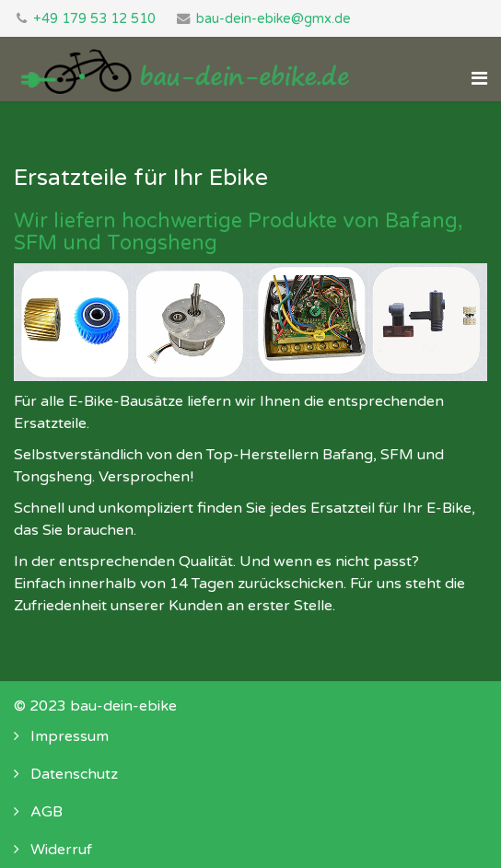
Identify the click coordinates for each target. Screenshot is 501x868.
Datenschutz (72, 774)
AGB (45, 812)
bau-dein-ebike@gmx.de (274, 19)
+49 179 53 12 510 (94, 19)
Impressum (68, 736)
